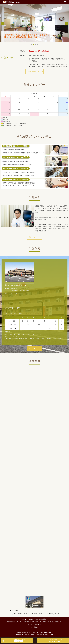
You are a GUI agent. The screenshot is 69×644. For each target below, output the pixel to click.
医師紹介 (30, 619)
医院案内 (37, 619)
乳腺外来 (36, 622)
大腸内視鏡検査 (27, 622)
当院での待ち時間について (37, 56)
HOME (24, 619)
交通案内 (35, 627)
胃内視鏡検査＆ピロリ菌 (14, 622)
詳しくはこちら (34, 237)
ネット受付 (19, 640)
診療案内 (44, 619)
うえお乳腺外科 (15, 614)
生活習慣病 (43, 622)
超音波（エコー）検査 (34, 624)
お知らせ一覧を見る (34, 72)
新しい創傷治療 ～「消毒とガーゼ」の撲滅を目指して (44, 614)
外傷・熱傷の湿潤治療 (55, 622)
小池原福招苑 (24, 614)
